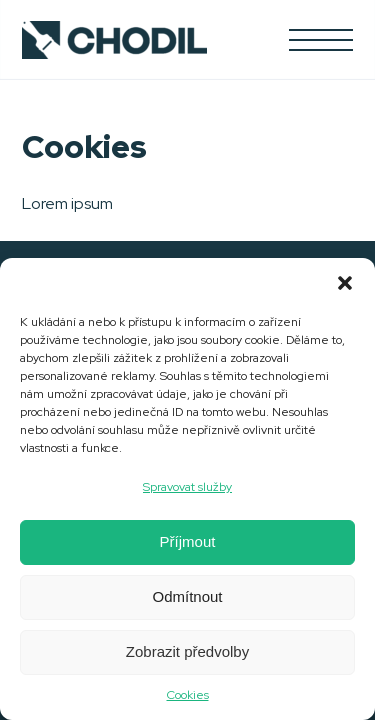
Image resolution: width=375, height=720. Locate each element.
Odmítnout (187, 596)
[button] (345, 283)
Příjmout (188, 541)
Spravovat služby (187, 487)
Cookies (188, 695)
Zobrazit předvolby (187, 651)
